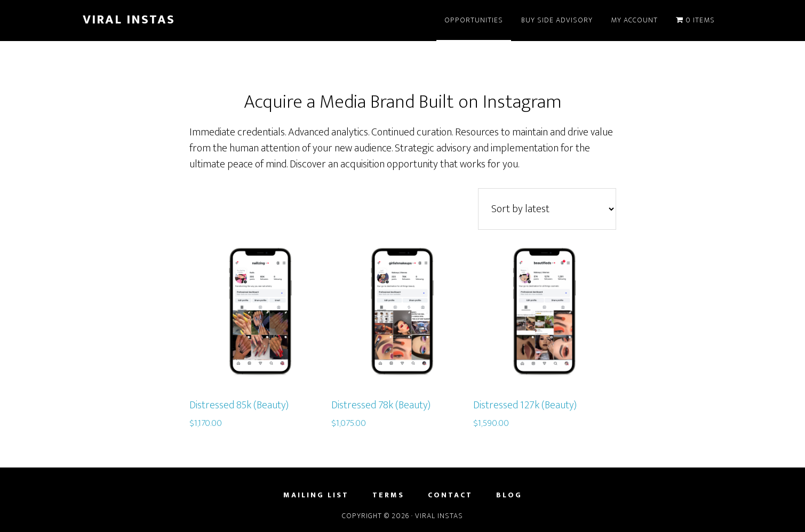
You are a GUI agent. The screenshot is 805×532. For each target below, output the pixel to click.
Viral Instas (129, 20)
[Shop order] (547, 209)
